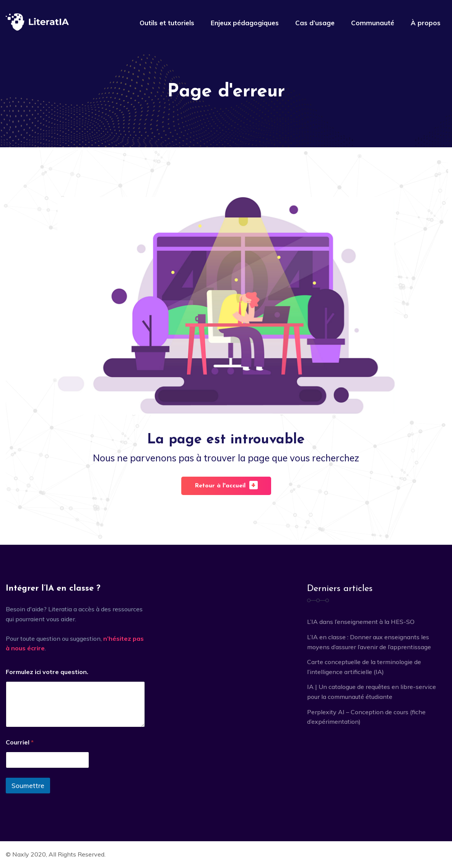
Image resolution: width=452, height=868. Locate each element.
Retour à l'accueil (226, 485)
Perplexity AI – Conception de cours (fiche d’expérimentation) (366, 717)
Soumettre (28, 786)
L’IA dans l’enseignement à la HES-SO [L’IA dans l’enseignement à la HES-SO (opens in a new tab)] (361, 622)
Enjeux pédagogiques (245, 23)
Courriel (20, 742)
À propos (426, 23)
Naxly (21, 854)
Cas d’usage (315, 23)
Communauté (373, 23)
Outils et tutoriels (167, 23)
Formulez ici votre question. (47, 672)
